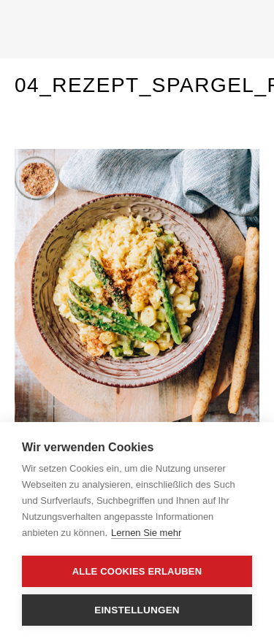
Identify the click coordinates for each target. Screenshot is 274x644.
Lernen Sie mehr (146, 533)
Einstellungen (137, 610)
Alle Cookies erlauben (137, 571)
